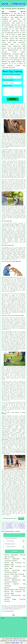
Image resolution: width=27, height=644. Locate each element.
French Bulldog (9, 253)
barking (15, 288)
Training (4, 161)
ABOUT (16, 6)
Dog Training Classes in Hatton (11, 531)
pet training (21, 525)
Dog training (5, 134)
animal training (9, 528)
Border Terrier (21, 253)
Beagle (3, 258)
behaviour (11, 162)
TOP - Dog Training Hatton (8, 611)
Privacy (24, 618)
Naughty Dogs (9, 565)
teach (14, 105)
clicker (21, 239)
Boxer (3, 253)
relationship (16, 237)
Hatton (17, 224)
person (24, 607)
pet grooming (9, 526)
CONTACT (19, 6)
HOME (13, 6)
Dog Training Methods (7, 221)
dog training (5, 442)
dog (10, 144)
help (24, 217)
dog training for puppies (18, 477)
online (24, 448)
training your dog (11, 138)
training (17, 107)
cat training (22, 528)
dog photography (22, 526)
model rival (11, 235)
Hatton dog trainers (21, 451)
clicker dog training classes (17, 490)
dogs (6, 112)
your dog (8, 174)
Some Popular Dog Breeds (8, 245)
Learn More (15, 643)
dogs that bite (16, 492)
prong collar (20, 233)
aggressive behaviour (7, 476)
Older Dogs (8, 568)
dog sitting (21, 527)
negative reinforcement (7, 239)
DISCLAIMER (23, 6)
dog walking (10, 527)
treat (3, 142)
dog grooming (9, 523)
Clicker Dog (19, 576)
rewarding (10, 304)
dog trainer (20, 56)
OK (22, 643)
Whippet (15, 253)
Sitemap (3, 618)
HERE (22, 421)
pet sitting (8, 525)
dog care (21, 523)
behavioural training (7, 229)
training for (11, 230)
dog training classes (15, 157)
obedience (9, 242)
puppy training (15, 495)
